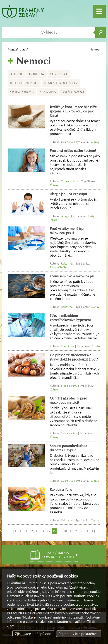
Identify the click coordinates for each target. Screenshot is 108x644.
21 (82, 531)
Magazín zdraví (18, 49)
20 (77, 531)
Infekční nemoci (24, 83)
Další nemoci (73, 92)
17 (60, 531)
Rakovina (48, 92)
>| (94, 531)
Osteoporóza (22, 92)
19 (71, 531)
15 (48, 531)
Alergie (16, 74)
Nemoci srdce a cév (61, 83)
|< (14, 531)
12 (31, 531)
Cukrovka (59, 74)
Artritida (36, 74)
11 (26, 531)
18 (65, 531)
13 (37, 531)
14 (43, 531)
